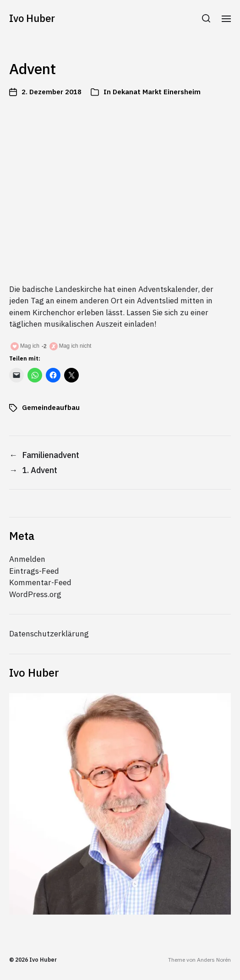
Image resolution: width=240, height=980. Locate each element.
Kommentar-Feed (40, 582)
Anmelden (27, 559)
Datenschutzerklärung (49, 634)
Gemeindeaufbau (51, 407)
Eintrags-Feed (34, 571)
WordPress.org (35, 594)
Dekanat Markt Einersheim (157, 92)
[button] (206, 18)
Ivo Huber (32, 18)
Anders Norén (214, 960)
